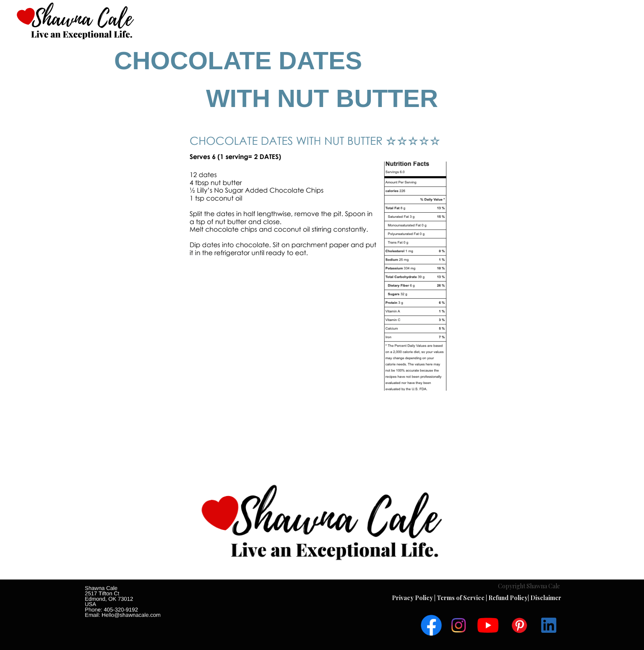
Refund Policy (508, 598)
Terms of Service (461, 598)
